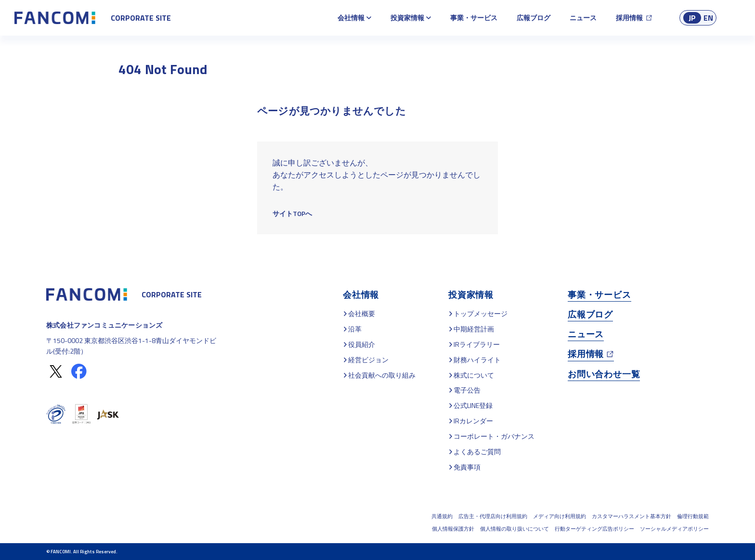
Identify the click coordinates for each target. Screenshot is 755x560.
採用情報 (629, 18)
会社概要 (362, 313)
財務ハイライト (477, 360)
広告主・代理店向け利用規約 (493, 516)
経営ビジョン (368, 360)
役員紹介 (362, 344)
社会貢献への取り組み (382, 375)
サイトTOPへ (292, 213)
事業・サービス (474, 18)
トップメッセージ (481, 313)
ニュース (583, 18)
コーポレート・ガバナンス (494, 436)
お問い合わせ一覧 (604, 374)
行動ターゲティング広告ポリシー (594, 529)
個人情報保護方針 (453, 529)
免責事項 (467, 467)
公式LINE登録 (473, 405)
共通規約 (442, 516)
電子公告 (467, 390)
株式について (474, 375)
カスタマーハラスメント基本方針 (631, 516)
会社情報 (351, 18)
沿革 (355, 329)
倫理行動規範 (693, 516)
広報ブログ (534, 18)
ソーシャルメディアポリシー (674, 529)
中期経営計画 (474, 329)
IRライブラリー (477, 344)
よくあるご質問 (477, 452)
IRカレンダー (473, 421)
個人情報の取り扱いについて (514, 529)
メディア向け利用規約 (560, 516)
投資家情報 (407, 18)
